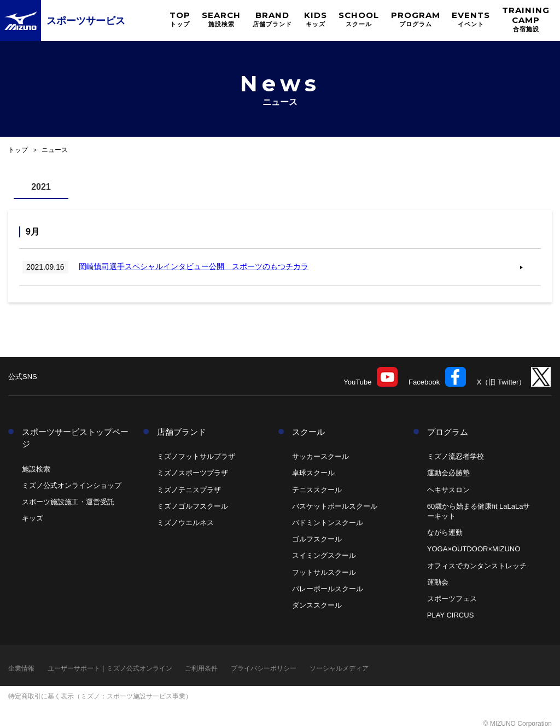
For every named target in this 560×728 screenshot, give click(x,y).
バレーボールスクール (328, 589)
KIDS (316, 19)
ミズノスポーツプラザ (192, 473)
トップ (18, 150)
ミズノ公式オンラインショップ (72, 485)
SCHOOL (359, 19)
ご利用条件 (201, 668)
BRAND (272, 19)
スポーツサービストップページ (75, 438)
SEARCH (221, 19)
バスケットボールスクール (335, 506)
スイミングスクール (324, 555)
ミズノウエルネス (185, 523)
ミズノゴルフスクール (192, 506)
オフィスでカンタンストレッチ (477, 566)
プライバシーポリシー (264, 668)
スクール (308, 432)
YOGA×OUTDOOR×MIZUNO (474, 549)
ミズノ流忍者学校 (456, 456)
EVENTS (471, 19)
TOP (180, 19)
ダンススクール (317, 605)
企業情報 (21, 668)
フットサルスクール (324, 572)
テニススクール (317, 490)
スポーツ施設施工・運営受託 (68, 502)
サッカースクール (320, 456)
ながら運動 (445, 532)
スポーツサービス (86, 21)
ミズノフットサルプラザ (196, 456)
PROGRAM (416, 19)
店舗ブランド (182, 432)
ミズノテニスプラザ (189, 490)
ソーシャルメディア (339, 668)
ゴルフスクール (317, 539)
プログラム (448, 432)
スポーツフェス (452, 599)
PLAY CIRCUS (451, 615)
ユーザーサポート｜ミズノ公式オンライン (110, 668)
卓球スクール (313, 473)
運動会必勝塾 (448, 473)
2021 (41, 187)
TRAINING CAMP (526, 19)
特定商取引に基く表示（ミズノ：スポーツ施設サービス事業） (100, 696)
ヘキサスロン (448, 490)
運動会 (438, 582)
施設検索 (36, 469)
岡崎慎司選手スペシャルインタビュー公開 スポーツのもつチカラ (196, 267)
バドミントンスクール (328, 523)
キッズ (33, 518)
